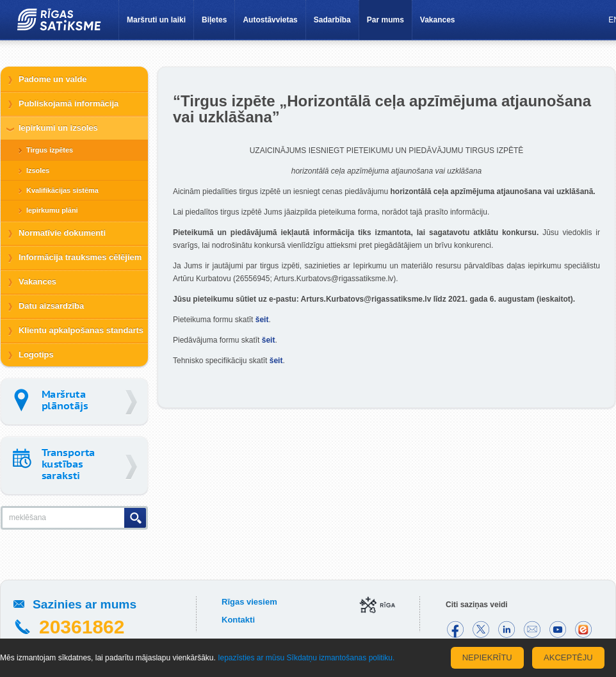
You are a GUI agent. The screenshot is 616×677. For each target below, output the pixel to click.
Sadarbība (332, 20)
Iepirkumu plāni (52, 210)
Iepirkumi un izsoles (58, 128)
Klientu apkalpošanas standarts (81, 330)
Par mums (385, 20)
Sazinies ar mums (85, 604)
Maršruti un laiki (156, 20)
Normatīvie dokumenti (62, 233)
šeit (262, 320)
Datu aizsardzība (51, 306)
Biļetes (214, 20)
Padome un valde (53, 79)
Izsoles (38, 170)
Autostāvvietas (270, 20)
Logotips (36, 355)
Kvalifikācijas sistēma (62, 190)
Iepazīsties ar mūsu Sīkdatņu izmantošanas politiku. (306, 658)
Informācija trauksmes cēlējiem (80, 257)
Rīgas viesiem (249, 602)
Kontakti (238, 620)
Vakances (438, 20)
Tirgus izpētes (50, 150)
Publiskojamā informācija (69, 103)
